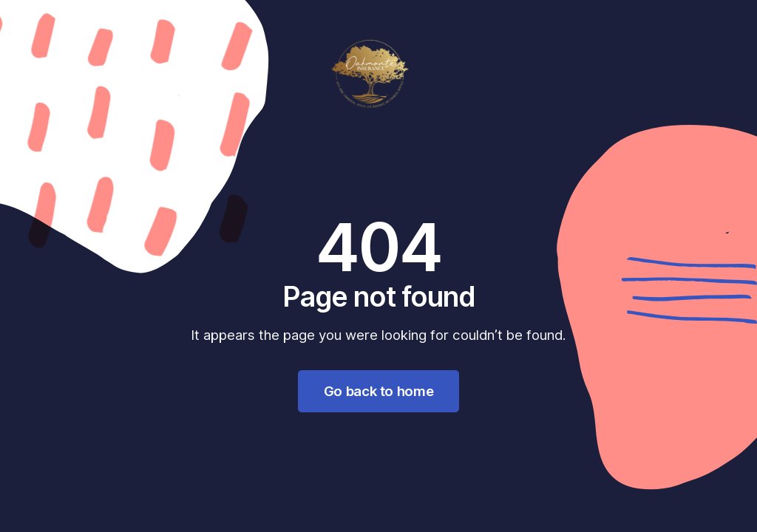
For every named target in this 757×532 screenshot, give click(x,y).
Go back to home (378, 391)
